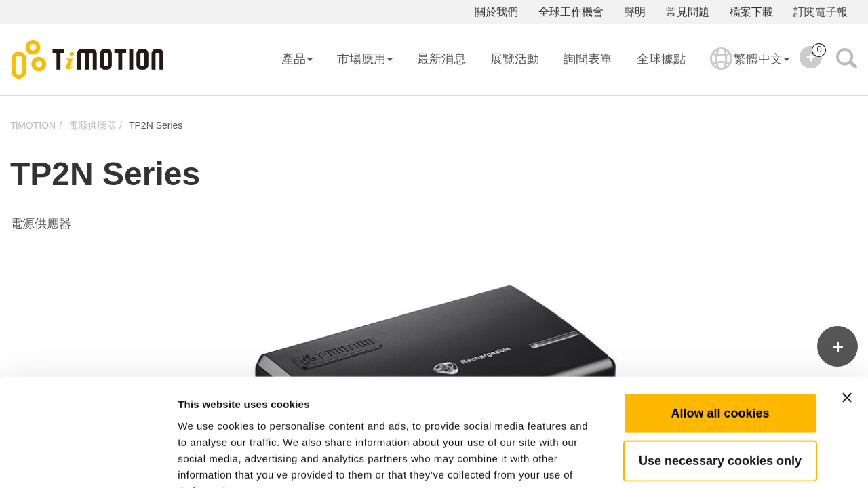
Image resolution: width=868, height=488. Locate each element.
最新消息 (441, 59)
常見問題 (688, 12)
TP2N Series (156, 125)
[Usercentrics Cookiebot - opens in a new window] (88, 462)
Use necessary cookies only (720, 376)
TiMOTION (33, 125)
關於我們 (496, 12)
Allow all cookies (720, 329)
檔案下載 (751, 12)
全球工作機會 (571, 12)
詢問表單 (588, 59)
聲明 (635, 12)
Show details (712, 461)
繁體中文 (750, 68)
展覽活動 (515, 59)
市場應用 (365, 59)
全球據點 (661, 59)
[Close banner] (847, 313)
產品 (297, 59)
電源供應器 (92, 125)
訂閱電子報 (821, 12)
